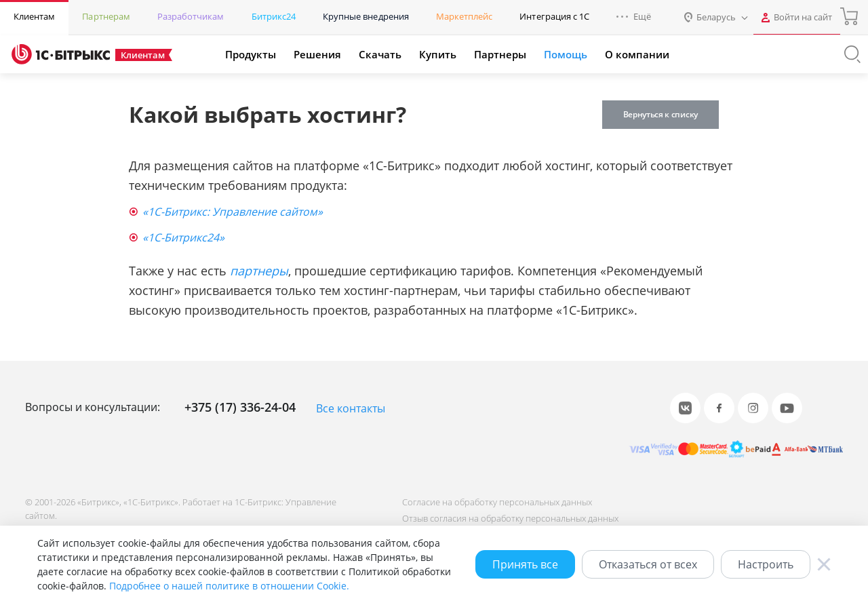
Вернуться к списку (660, 114)
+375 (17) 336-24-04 (240, 407)
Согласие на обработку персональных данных (497, 502)
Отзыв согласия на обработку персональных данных (510, 518)
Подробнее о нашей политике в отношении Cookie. (229, 586)
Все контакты (351, 408)
